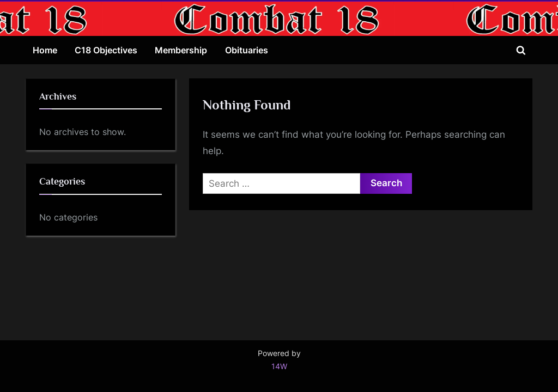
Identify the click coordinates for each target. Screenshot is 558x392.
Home (45, 50)
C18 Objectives (106, 50)
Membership (181, 50)
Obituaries (247, 50)
